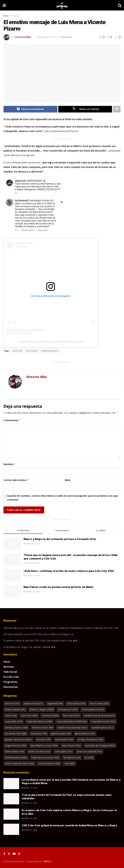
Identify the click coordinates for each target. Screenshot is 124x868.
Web (67, 480)
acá (75, 641)
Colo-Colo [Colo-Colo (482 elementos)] (29, 715)
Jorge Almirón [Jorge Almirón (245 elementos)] (16, 745)
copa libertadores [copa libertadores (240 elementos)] (40, 722)
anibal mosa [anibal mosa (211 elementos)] (34, 704)
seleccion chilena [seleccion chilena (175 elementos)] (89, 752)
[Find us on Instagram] (19, 854)
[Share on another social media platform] (117, 109)
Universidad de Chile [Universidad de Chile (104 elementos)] (19, 763)
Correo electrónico (16, 480)
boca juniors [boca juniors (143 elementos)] (68, 710)
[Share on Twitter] (85, 109)
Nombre (10, 464)
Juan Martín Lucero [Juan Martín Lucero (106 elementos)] (44, 745)
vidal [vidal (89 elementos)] (69, 763)
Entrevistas (11, 687)
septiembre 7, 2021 (47, 37)
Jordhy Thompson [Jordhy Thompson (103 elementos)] (90, 740)
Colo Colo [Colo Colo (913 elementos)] (71, 715)
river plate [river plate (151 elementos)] (63, 752)
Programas (10, 682)
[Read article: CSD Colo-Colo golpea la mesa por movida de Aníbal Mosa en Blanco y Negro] (11, 829)
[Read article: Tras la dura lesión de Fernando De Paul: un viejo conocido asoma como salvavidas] (11, 799)
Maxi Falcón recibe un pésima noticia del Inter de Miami (58, 587)
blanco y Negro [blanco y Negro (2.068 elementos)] (42, 710)
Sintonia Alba (23, 37)
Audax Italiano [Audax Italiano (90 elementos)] (15, 710)
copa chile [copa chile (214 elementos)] (14, 722)
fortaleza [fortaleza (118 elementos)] (39, 733)
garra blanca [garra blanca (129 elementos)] (85, 733)
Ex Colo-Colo (11, 677)
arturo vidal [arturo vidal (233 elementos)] (99, 704)
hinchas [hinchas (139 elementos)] (44, 740)
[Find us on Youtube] (14, 854)
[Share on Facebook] (30, 109)
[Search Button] (120, 5)
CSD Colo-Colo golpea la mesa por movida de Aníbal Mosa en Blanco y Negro (69, 825)
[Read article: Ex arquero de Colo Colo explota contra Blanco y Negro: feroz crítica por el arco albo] (11, 814)
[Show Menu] (4, 5)
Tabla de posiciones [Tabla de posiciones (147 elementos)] (45, 758)
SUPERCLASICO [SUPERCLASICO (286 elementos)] (16, 758)
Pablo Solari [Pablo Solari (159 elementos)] (15, 752)
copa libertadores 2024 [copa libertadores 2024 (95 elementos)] (72, 722)
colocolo (17, 351)
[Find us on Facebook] (4, 854)
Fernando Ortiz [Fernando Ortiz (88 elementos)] (16, 733)
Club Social (10, 672)
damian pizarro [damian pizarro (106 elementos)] (16, 728)
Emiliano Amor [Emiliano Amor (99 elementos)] (43, 728)
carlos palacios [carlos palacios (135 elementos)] (93, 710)
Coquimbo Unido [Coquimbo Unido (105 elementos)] (103, 722)
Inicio (6, 16)
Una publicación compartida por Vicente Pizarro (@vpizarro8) (51, 342)
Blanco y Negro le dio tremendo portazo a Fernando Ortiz (60, 539)
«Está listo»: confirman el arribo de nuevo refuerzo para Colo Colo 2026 (69, 571)
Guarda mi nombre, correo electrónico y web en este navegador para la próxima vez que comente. (63, 498)
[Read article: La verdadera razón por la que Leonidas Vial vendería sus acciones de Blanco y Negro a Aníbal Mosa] (11, 784)
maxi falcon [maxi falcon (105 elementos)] (71, 745)
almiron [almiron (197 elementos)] (12, 704)
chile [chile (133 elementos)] (11, 715)
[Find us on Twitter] (9, 854)
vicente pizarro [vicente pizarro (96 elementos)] (49, 763)
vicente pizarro (50, 351)
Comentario (12, 420)
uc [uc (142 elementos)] (89, 758)
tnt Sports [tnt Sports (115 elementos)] (72, 758)
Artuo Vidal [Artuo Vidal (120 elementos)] (76, 704)
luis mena (32, 351)
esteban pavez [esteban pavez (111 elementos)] (103, 728)
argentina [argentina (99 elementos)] (55, 704)
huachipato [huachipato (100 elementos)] (64, 740)
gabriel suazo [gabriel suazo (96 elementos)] (61, 733)
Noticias (15, 16)
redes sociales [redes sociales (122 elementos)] (39, 752)
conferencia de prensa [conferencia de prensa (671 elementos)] (99, 715)
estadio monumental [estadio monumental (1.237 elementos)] (72, 728)
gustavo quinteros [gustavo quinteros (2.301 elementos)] (19, 740)
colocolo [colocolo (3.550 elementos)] (50, 715)
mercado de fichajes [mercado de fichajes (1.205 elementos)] (100, 745)
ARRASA (47, 861)
